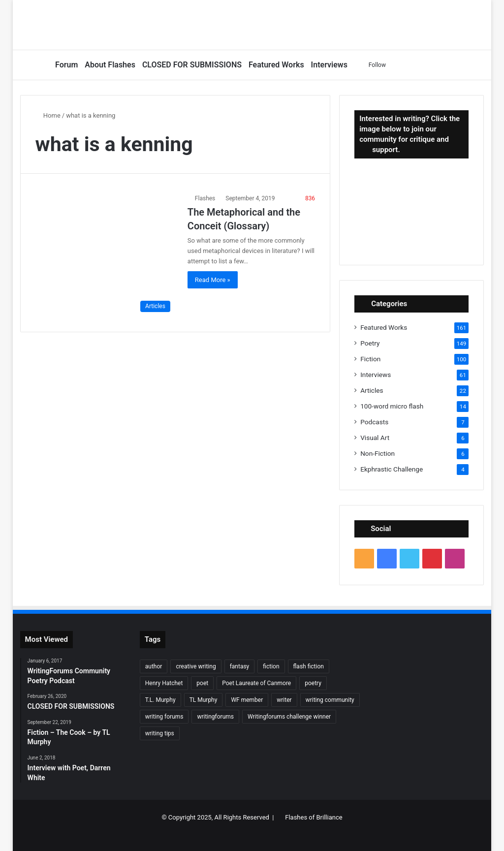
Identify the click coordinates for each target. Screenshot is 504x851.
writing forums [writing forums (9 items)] (164, 717)
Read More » (213, 280)
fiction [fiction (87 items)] (271, 666)
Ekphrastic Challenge (392, 469)
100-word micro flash (392, 406)
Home (48, 115)
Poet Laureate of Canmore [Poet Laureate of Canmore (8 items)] (256, 683)
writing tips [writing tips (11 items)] (160, 733)
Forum (66, 65)
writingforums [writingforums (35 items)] (215, 717)
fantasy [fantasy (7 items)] (240, 666)
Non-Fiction (378, 453)
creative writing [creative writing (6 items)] (196, 666)
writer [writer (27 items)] (284, 700)
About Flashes (110, 65)
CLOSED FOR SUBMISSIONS (192, 65)
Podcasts (374, 422)
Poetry (370, 343)
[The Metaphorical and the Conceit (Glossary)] (105, 255)
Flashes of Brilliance (314, 817)
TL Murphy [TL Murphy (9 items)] (204, 700)
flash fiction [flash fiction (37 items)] (309, 666)
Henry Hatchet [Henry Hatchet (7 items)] (164, 683)
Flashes (205, 198)
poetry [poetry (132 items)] (313, 683)
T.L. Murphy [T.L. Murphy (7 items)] (160, 700)
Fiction (370, 359)
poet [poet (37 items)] (202, 683)
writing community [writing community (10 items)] (330, 700)
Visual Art (375, 438)
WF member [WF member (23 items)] (247, 700)
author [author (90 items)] (154, 666)
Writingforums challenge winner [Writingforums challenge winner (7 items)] (289, 717)
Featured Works (276, 65)
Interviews (329, 65)
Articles (372, 390)
